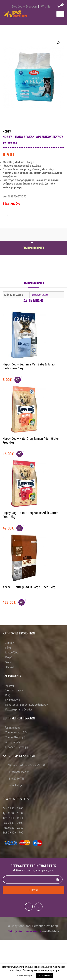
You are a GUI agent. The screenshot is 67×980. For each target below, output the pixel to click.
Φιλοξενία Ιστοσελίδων (24, 931)
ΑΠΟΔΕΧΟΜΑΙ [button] (45, 976)
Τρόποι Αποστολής (16, 733)
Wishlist (46, 7)
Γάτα (8, 648)
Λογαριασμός (13, 742)
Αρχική (10, 685)
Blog (8, 695)
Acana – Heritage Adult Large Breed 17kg (29, 587)
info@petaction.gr (19, 772)
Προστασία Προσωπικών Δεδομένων (27, 705)
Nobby (7, 132)
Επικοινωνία (13, 700)
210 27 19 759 (17, 779)
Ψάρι (8, 662)
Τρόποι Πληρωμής (16, 737)
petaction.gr (15, 785)
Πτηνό (9, 657)
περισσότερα (24, 976)
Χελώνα (10, 667)
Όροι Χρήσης (13, 728)
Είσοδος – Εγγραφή (24, 7)
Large (45, 295)
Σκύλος (10, 643)
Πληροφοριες (34, 248)
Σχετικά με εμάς (15, 690)
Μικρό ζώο (12, 653)
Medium (36, 295)
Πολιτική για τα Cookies (19, 710)
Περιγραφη (34, 240)
